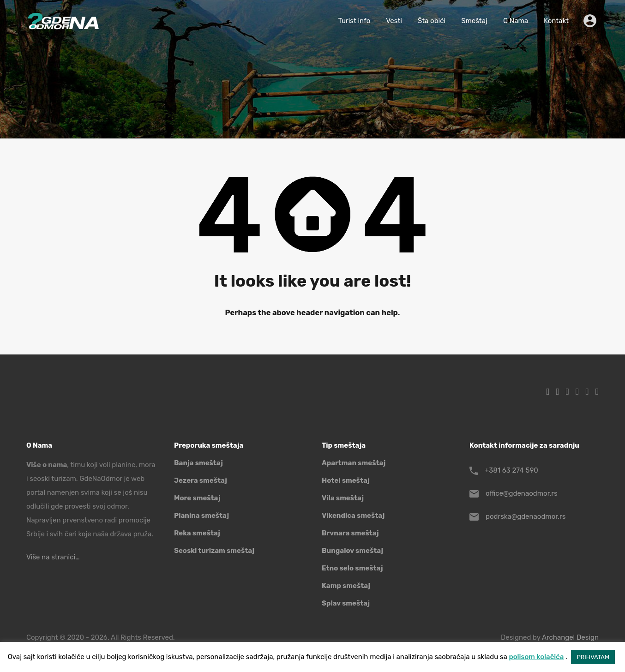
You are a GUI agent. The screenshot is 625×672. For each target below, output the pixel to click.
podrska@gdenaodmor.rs (526, 516)
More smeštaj (197, 498)
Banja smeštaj (198, 463)
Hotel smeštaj (346, 480)
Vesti (394, 21)
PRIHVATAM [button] (593, 657)
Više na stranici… (53, 557)
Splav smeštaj (346, 603)
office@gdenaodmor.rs (522, 493)
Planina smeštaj (201, 516)
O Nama (516, 21)
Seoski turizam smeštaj (214, 551)
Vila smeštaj (343, 498)
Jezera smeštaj (201, 480)
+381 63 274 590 (511, 470)
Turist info (354, 21)
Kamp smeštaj (346, 586)
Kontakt (556, 21)
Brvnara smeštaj (350, 533)
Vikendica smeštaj (353, 516)
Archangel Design (570, 637)
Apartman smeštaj (354, 463)
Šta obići (432, 21)
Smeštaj (474, 21)
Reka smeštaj (197, 533)
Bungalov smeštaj (352, 551)
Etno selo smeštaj (352, 568)
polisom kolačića (536, 657)
